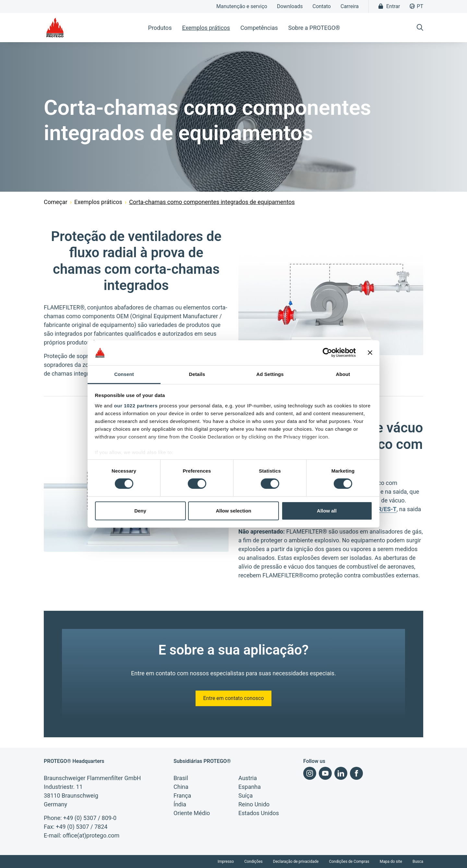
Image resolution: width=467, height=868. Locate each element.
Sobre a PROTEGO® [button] (314, 28)
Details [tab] (197, 374)
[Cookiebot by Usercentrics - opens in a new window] (327, 353)
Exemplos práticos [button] (206, 28)
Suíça (245, 796)
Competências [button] (259, 28)
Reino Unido (254, 804)
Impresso (226, 862)
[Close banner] (370, 353)
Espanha (250, 787)
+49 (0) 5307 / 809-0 (90, 818)
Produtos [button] (160, 28)
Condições (253, 862)
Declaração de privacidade (296, 862)
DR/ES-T (385, 509)
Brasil (181, 778)
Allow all (327, 511)
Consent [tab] (124, 374)
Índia (180, 804)
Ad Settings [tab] (270, 374)
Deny (140, 511)
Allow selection (233, 511)
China (181, 787)
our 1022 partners (136, 406)
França (182, 796)
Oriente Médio (192, 813)
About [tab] (343, 374)
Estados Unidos (259, 813)
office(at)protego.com (91, 835)
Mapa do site (391, 862)
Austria (248, 778)
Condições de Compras (349, 862)
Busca (418, 862)
